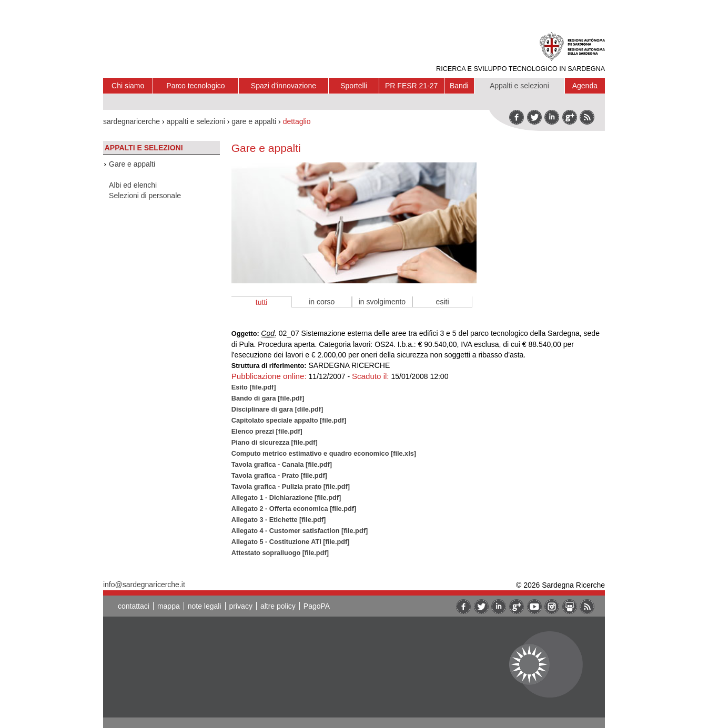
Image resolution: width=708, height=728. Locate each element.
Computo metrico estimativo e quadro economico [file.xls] (324, 453)
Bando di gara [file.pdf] (268, 398)
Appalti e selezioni (519, 86)
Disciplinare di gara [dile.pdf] (277, 409)
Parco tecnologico (195, 86)
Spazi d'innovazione (284, 86)
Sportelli (354, 86)
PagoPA (317, 606)
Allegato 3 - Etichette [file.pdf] (279, 520)
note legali (205, 606)
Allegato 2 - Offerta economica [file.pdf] (294, 509)
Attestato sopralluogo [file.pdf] (280, 553)
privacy (241, 606)
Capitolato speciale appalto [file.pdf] (289, 420)
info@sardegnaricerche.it (144, 585)
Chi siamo (128, 86)
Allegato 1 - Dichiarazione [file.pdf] (286, 498)
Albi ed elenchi (133, 185)
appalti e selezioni (196, 121)
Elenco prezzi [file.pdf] (267, 431)
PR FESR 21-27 (411, 86)
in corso (322, 302)
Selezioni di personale (145, 196)
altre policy (278, 606)
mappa (169, 606)
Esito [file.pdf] (254, 387)
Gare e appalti (132, 164)
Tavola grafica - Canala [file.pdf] (282, 464)
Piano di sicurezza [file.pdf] (275, 442)
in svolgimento (382, 302)
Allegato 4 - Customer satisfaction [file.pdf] (300, 531)
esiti (443, 302)
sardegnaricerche (132, 121)
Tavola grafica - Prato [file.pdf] (279, 475)
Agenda (585, 86)
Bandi (459, 86)
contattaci (134, 606)
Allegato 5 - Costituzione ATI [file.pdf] (291, 542)
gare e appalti (254, 121)
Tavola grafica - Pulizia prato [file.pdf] (291, 486)
